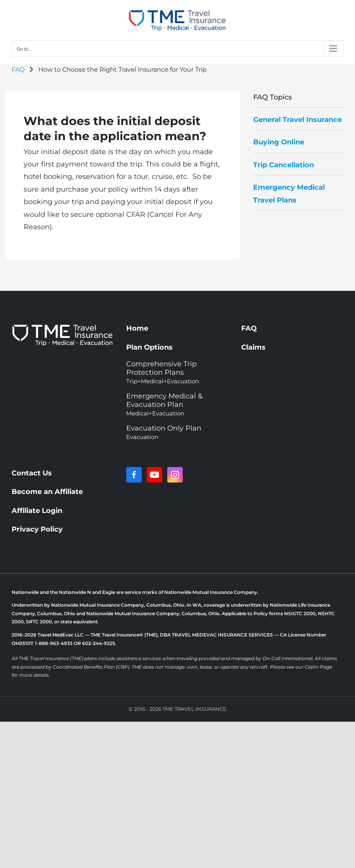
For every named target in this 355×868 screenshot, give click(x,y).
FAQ (18, 69)
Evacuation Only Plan (164, 432)
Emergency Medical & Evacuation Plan (164, 404)
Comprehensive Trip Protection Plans (163, 372)
